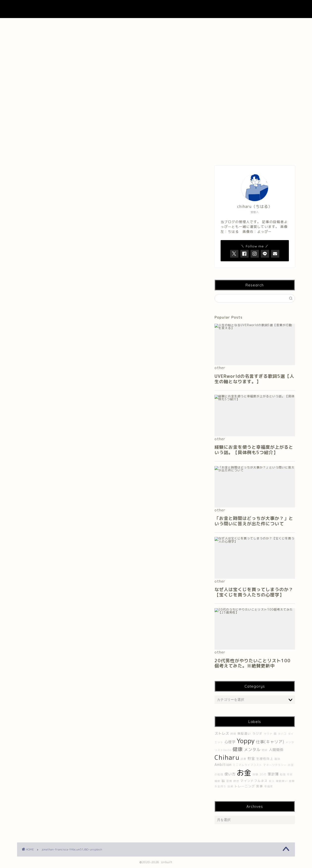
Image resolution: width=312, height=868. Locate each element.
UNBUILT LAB (156, 9)
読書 (244, 759)
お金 (244, 773)
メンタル (252, 750)
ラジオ (257, 734)
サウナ (268, 734)
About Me (100, 24)
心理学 (230, 742)
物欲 (265, 750)
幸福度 (269, 786)
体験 (255, 774)
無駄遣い (244, 734)
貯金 (251, 759)
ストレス (222, 733)
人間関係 (276, 750)
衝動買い (282, 781)
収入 (272, 781)
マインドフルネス (254, 781)
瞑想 (236, 781)
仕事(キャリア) (270, 742)
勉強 (283, 774)
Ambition (223, 765)
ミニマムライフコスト (247, 765)
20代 (263, 774)
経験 (292, 781)
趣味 (277, 759)
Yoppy (246, 741)
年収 (290, 774)
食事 (260, 786)
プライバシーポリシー (267, 24)
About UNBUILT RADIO (156, 24)
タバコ (282, 734)
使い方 (230, 774)
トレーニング (245, 786)
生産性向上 (265, 759)
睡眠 (217, 781)
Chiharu (227, 757)
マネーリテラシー (275, 765)
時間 (233, 734)
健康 (238, 749)
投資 (230, 786)
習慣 (229, 781)
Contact (212, 24)
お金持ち (220, 786)
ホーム (45, 24)
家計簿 (273, 774)
